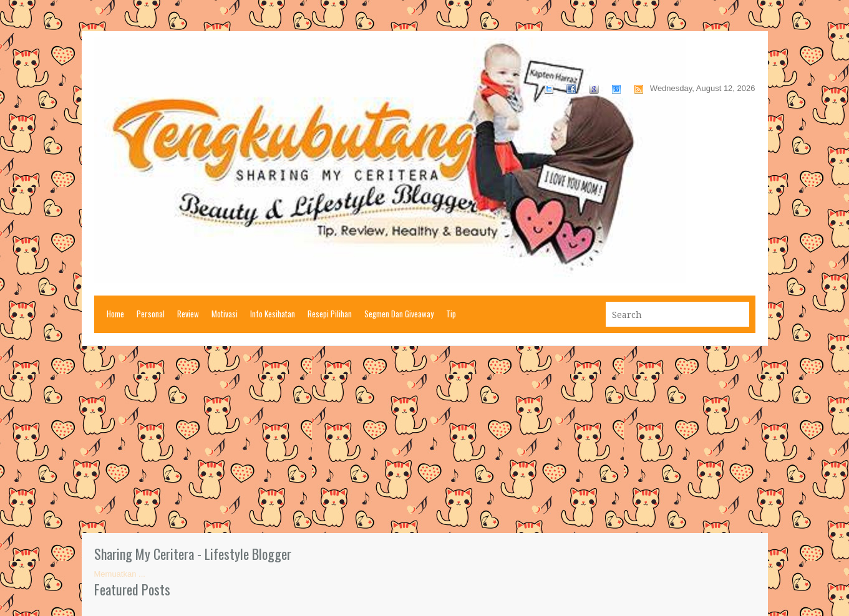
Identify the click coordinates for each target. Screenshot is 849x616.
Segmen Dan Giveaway (399, 314)
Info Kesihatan (273, 314)
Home (115, 314)
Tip (451, 314)
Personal (151, 314)
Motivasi (225, 314)
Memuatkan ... (120, 574)
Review (188, 314)
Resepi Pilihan (330, 314)
